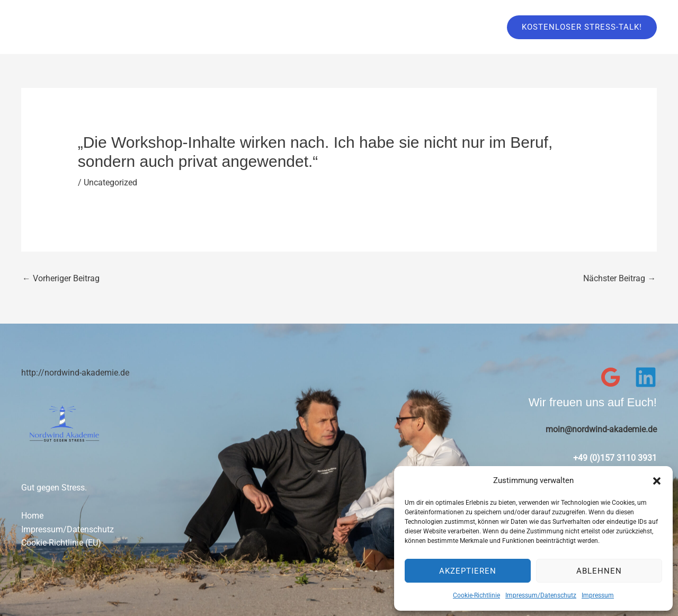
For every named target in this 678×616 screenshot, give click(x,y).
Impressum (598, 595)
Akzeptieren (468, 571)
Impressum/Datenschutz (541, 595)
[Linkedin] (646, 377)
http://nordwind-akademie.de (75, 373)
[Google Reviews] (611, 377)
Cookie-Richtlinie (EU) (61, 543)
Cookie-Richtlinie (476, 595)
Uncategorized (110, 182)
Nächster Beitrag (619, 278)
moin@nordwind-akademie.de (601, 429)
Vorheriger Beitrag (61, 278)
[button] (657, 481)
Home (32, 516)
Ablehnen (599, 571)
